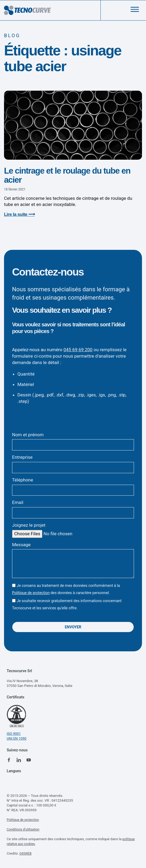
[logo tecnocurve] (27, 10)
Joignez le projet (29, 525)
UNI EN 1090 (17, 738)
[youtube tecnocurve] (29, 760)
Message (21, 545)
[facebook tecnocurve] (9, 760)
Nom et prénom (28, 435)
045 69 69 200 (78, 350)
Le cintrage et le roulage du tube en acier (67, 175)
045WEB (25, 854)
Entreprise (22, 457)
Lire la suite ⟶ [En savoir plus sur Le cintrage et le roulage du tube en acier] (19, 214)
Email (18, 502)
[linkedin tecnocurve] (19, 760)
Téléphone (23, 480)
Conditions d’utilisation (23, 829)
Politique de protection (31, 593)
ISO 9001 (14, 734)
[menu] (135, 9)
